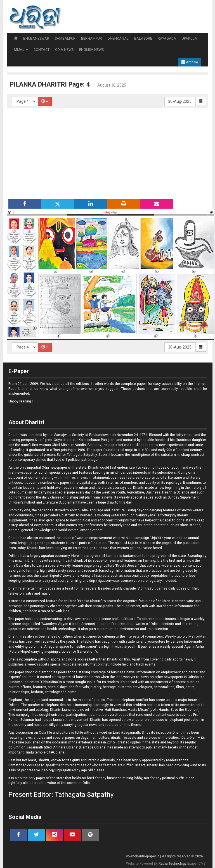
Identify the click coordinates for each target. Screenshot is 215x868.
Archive (190, 62)
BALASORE (143, 38)
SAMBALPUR (65, 38)
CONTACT (42, 50)
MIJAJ (21, 50)
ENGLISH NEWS (91, 50)
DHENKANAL (118, 38)
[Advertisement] (110, 153)
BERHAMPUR (92, 38)
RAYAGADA (167, 38)
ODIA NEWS (64, 50)
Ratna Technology (173, 864)
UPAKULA (189, 38)
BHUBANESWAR (36, 38)
